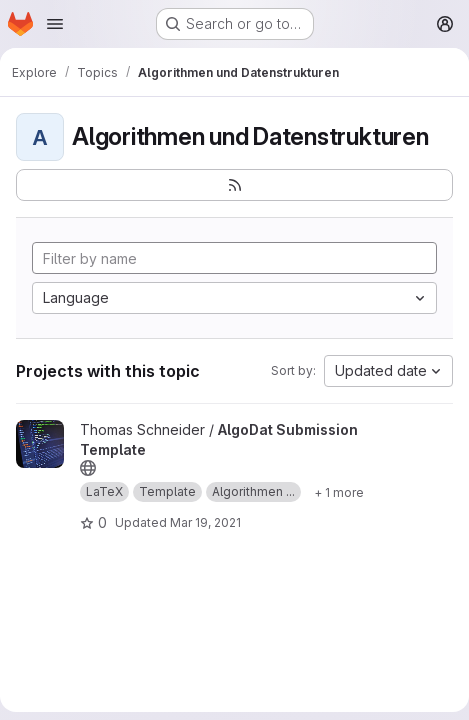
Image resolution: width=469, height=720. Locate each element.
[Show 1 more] (339, 492)
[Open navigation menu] (55, 24)
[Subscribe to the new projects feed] (234, 185)
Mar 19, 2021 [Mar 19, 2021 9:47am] (205, 522)
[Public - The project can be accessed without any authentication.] (88, 468)
